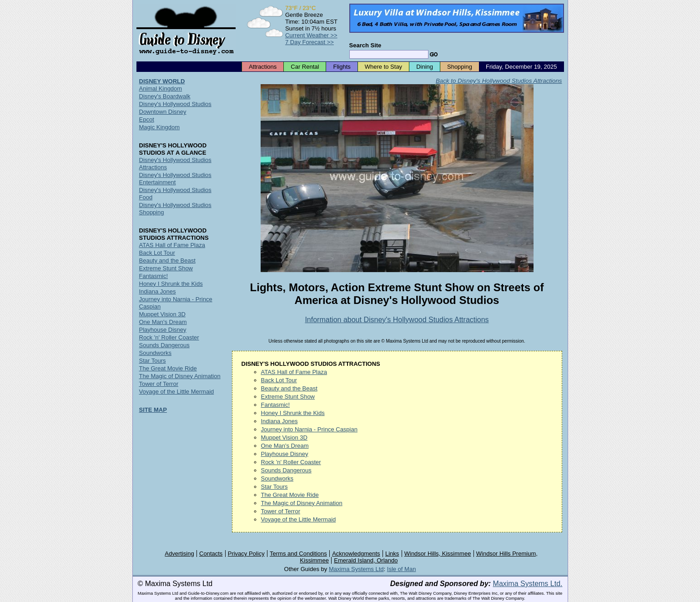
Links (392, 554)
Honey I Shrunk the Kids (293, 413)
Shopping (460, 67)
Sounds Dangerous (286, 470)
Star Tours (274, 487)
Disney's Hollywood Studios (175, 104)
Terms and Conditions (298, 554)
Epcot (147, 119)
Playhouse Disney (285, 454)
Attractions (263, 67)
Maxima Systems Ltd (356, 569)
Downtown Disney (163, 112)
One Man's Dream (285, 446)
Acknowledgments (356, 554)
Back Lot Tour (279, 380)
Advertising (179, 554)
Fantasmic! (276, 405)
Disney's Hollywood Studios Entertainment (175, 179)
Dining (425, 67)
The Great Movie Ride (290, 495)
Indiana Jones (279, 421)
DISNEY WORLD (162, 81)
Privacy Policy (246, 554)
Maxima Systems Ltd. (528, 584)
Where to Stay (383, 67)
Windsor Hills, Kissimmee (438, 554)
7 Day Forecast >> (310, 42)
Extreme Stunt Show (288, 397)
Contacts (211, 554)
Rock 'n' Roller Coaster (291, 462)
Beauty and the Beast (289, 388)
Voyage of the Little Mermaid (299, 519)
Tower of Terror (281, 511)
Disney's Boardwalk (165, 96)
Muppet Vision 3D (284, 438)
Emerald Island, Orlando (366, 560)
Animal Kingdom (161, 89)
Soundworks (277, 478)
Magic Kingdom (160, 127)
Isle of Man (402, 569)
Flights (342, 67)
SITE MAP (153, 410)
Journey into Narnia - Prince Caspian (309, 429)
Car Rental (305, 67)
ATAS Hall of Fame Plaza (294, 372)
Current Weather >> (311, 35)
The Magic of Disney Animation (302, 503)
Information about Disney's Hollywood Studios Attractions (397, 320)
